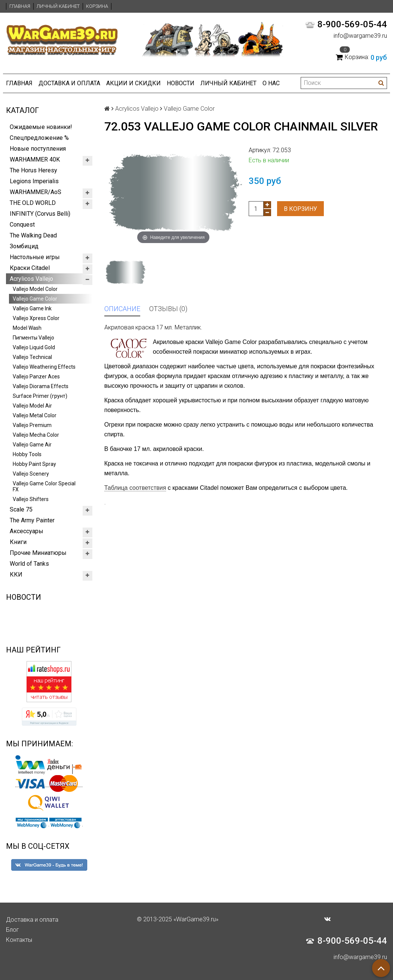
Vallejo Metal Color (35, 415)
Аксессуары (27, 531)
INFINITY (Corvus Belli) (40, 214)
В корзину (300, 209)
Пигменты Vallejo (33, 338)
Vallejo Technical (32, 357)
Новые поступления (38, 149)
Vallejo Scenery (31, 474)
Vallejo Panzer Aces (36, 377)
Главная (20, 6)
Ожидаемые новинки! (41, 127)
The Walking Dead (33, 235)
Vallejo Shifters (31, 499)
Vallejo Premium (32, 425)
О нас (271, 83)
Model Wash (27, 328)
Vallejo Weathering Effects (44, 367)
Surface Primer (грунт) (40, 396)
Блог (13, 930)
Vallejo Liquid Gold (34, 347)
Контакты (19, 940)
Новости (181, 83)
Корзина (97, 6)
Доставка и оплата (69, 83)
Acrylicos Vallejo (31, 279)
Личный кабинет (58, 6)
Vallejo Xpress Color (36, 318)
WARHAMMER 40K (35, 159)
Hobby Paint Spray (34, 464)
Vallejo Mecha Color (36, 435)
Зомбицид (24, 246)
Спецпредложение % (39, 138)
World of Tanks (29, 564)
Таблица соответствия (135, 488)
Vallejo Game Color (35, 299)
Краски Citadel (30, 268)
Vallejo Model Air (32, 406)
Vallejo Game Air (32, 445)
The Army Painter (32, 520)
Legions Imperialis (34, 181)
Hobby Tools (27, 454)
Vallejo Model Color (35, 289)
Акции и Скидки (133, 83)
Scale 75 (21, 509)
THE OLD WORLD (33, 203)
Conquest (22, 225)
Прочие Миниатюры (38, 553)
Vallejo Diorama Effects (41, 386)
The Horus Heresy (33, 170)
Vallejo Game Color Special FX (44, 486)
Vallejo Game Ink (32, 308)
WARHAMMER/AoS (36, 192)
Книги (18, 542)
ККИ (16, 575)
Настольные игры (35, 257)
